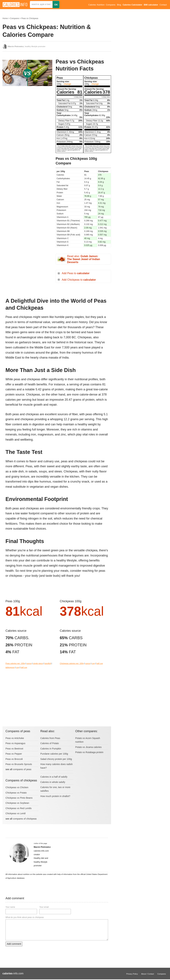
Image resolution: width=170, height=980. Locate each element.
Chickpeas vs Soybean (17, 803)
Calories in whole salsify (53, 782)
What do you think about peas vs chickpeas (25, 917)
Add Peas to (76, 273)
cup (18, 667)
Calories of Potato (50, 743)
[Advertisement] (27, 115)
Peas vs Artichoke (15, 738)
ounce (29, 663)
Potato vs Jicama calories (88, 747)
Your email (44, 907)
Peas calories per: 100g (15, 663)
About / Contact (148, 974)
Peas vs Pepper (14, 754)
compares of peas (22, 769)
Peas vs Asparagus (15, 743)
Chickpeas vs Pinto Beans (19, 798)
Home (5, 18)
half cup (24, 667)
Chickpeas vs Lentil (16, 813)
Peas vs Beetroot (14, 749)
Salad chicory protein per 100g (56, 759)
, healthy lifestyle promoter (27, 46)
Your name (10, 907)
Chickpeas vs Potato (16, 793)
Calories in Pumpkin (51, 749)
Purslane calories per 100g (54, 754)
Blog (119, 5)
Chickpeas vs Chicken (17, 787)
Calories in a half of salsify (54, 777)
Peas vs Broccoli (14, 759)
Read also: (84, 259)
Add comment (14, 944)
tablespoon (10, 667)
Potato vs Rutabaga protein (89, 752)
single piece (38, 663)
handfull (48, 663)
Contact (163, 5)
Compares (111, 5)
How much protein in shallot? (55, 796)
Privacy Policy (132, 974)
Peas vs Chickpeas (30, 18)
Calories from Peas (50, 738)
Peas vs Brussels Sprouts (19, 764)
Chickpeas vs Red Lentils (19, 808)
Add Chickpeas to (79, 280)
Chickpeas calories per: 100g (72, 663)
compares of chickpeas (25, 819)
